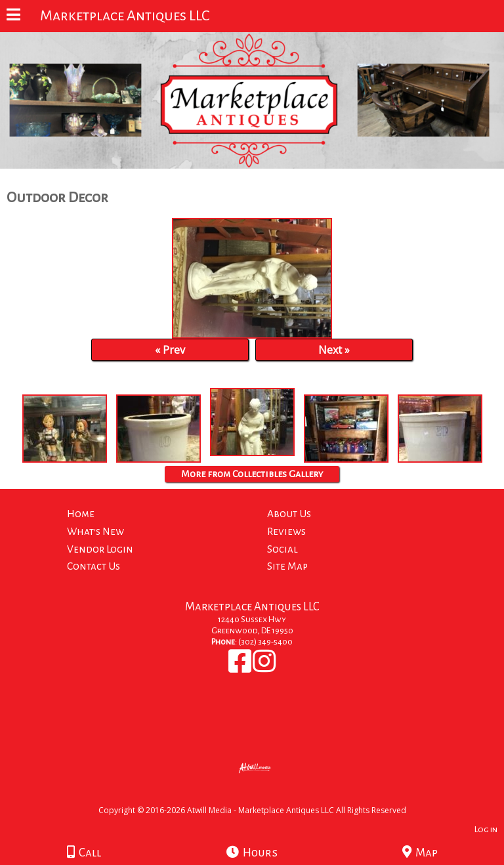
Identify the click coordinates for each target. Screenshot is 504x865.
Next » (334, 350)
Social (283, 549)
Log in (486, 829)
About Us (289, 514)
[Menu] (13, 16)
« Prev (170, 350)
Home (81, 514)
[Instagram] (264, 668)
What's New (95, 531)
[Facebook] (241, 668)
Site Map (287, 566)
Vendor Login (100, 549)
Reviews (286, 531)
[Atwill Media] (264, 796)
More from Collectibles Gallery (252, 474)
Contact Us (94, 566)
